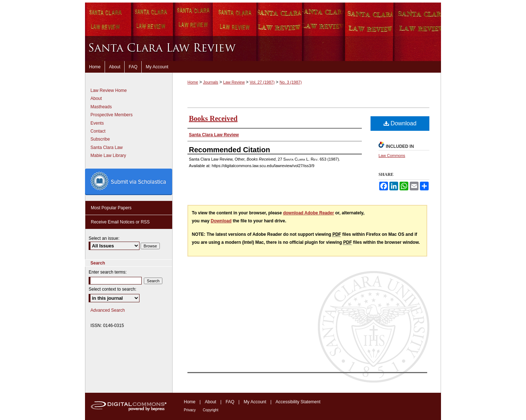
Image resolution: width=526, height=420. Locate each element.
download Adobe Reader (308, 213)
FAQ (230, 402)
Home (193, 82)
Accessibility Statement (298, 402)
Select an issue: (104, 238)
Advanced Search (108, 310)
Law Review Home (109, 90)
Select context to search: (112, 289)
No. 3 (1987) (290, 82)
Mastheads (101, 107)
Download (400, 123)
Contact (98, 131)
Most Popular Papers (111, 208)
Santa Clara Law (107, 148)
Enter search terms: (108, 272)
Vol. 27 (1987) (262, 82)
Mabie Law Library (108, 156)
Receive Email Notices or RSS (120, 222)
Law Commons (392, 156)
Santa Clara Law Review (263, 49)
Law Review (234, 82)
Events (97, 123)
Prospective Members (112, 115)
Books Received (213, 118)
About (96, 98)
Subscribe (100, 139)
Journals (211, 82)
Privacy (190, 410)
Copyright (211, 410)
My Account (255, 402)
